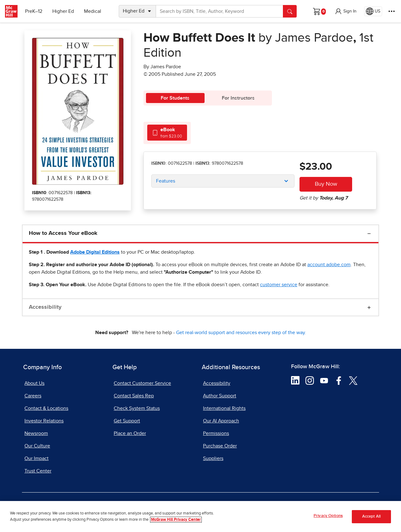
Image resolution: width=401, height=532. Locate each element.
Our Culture (37, 446)
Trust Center (38, 471)
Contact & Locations (46, 408)
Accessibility (45, 307)
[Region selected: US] (373, 11)
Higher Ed (63, 11)
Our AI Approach (221, 421)
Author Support (220, 396)
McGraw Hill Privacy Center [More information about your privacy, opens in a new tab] (176, 520)
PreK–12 (34, 11)
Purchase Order (220, 446)
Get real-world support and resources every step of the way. (241, 333)
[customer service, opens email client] (279, 285)
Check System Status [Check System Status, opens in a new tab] (137, 408)
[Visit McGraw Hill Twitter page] (353, 380)
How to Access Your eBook (63, 233)
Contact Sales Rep (134, 396)
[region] (200, 517)
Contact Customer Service (142, 383)
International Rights (224, 408)
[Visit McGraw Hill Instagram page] (310, 380)
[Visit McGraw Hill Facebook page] (339, 380)
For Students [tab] (175, 98)
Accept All (371, 517)
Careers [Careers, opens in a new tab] (33, 396)
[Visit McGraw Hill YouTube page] (324, 380)
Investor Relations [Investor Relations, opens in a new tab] (44, 421)
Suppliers (213, 458)
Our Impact (36, 458)
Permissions (216, 433)
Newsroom (36, 433)
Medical (93, 11)
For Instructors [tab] (238, 98)
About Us (34, 383)
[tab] (167, 133)
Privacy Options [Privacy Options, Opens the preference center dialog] (328, 516)
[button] (346, 11)
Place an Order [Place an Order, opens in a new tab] (130, 433)
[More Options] (392, 11)
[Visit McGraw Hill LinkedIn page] (295, 380)
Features (166, 181)
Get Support (127, 421)
